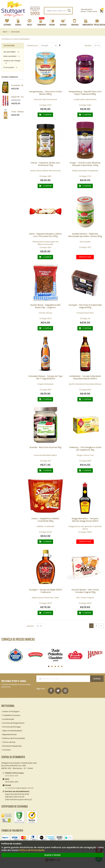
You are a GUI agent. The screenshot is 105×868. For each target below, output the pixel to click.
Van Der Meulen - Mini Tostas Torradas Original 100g (85, 591)
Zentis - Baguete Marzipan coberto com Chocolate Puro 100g (45, 235)
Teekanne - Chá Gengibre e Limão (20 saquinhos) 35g (85, 449)
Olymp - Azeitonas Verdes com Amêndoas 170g (45, 164)
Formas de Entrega (12, 727)
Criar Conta (92, 11)
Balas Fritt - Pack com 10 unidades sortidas (18, 97)
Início (5, 32)
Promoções (9, 67)
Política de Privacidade (32, 850)
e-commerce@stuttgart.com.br (19, 788)
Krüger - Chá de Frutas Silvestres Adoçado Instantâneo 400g (85, 164)
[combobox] (58, 11)
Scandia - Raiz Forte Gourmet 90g (45, 447)
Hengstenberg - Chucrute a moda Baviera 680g (45, 93)
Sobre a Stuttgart (11, 711)
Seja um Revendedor (12, 731)
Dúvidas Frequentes (12, 746)
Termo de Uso (9, 742)
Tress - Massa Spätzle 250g (18, 112)
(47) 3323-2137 (15, 774)
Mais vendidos (10, 56)
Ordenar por (33, 46)
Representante (10, 734)
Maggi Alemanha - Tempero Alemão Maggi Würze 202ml (85, 520)
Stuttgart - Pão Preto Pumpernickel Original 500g (85, 306)
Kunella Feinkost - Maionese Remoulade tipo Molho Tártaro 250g (85, 235)
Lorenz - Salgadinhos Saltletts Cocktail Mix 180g (45, 520)
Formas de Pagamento (13, 723)
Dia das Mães (10, 52)
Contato (7, 750)
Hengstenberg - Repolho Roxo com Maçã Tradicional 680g (85, 93)
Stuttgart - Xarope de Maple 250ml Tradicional (45, 591)
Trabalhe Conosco (11, 715)
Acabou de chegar (12, 61)
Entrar (83, 11)
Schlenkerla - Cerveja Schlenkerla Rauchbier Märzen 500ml (85, 377)
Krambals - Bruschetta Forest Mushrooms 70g (18, 85)
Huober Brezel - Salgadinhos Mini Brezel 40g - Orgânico (45, 306)
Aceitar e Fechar (52, 855)
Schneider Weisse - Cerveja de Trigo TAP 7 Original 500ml (45, 377)
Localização (8, 719)
